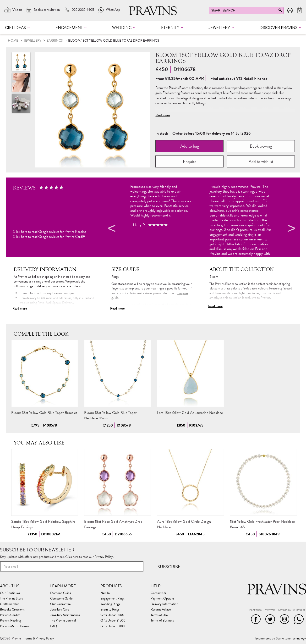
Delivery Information (164, 604)
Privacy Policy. (104, 557)
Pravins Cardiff (10, 615)
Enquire (190, 161)
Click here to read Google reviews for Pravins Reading (50, 232)
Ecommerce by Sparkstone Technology (281, 638)
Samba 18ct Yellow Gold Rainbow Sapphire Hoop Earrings (43, 524)
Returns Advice (161, 610)
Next (290, 229)
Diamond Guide (61, 593)
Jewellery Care (60, 610)
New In (105, 593)
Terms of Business (162, 621)
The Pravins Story (12, 599)
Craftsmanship (10, 604)
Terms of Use (159, 615)
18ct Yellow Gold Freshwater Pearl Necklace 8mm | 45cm (262, 524)
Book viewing (261, 146)
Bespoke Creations (12, 610)
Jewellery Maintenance (65, 615)
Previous (111, 229)
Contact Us (158, 593)
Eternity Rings (110, 610)
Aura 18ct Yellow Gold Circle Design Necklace (184, 524)
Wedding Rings (110, 604)
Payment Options (162, 599)
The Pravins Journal (63, 621)
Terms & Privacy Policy (39, 638)
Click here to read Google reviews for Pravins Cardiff (49, 237)
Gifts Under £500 (112, 615)
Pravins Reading (10, 621)
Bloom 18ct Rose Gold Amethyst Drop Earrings (113, 524)
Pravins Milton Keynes (15, 626)
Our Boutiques (10, 593)
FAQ (54, 626)
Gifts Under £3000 (113, 626)
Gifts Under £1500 (113, 621)
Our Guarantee (60, 604)
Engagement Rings (112, 599)
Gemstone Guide (61, 599)
